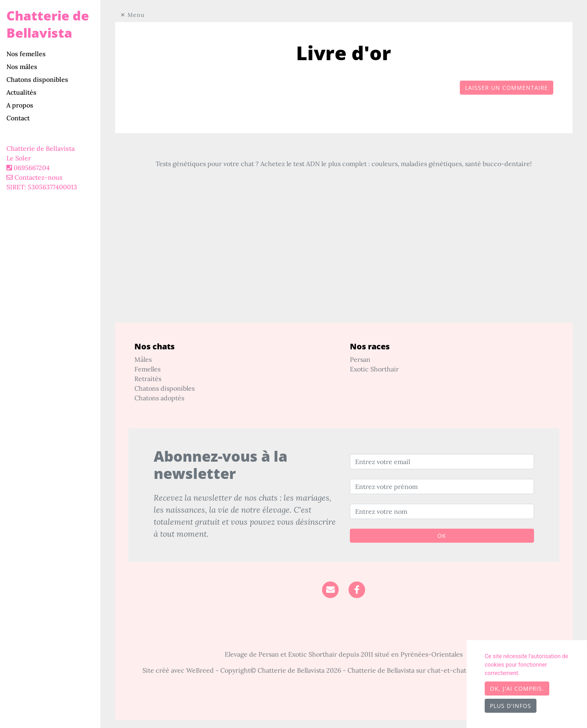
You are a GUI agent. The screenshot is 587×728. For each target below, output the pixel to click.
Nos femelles (26, 54)
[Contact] (330, 589)
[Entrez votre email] (442, 462)
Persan (360, 359)
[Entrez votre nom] (442, 511)
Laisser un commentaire (507, 88)
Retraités (148, 379)
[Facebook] (357, 589)
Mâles (143, 359)
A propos (20, 105)
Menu (136, 15)
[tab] (53, 54)
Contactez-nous (35, 177)
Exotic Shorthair (374, 369)
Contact (18, 118)
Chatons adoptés (159, 398)
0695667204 (32, 168)
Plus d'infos (511, 706)
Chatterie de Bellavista (48, 24)
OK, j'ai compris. (517, 688)
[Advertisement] (344, 266)
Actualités (21, 92)
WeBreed (200, 670)
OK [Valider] (442, 536)
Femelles (147, 369)
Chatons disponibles (37, 79)
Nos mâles (22, 67)
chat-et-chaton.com (459, 670)
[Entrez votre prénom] (442, 487)
